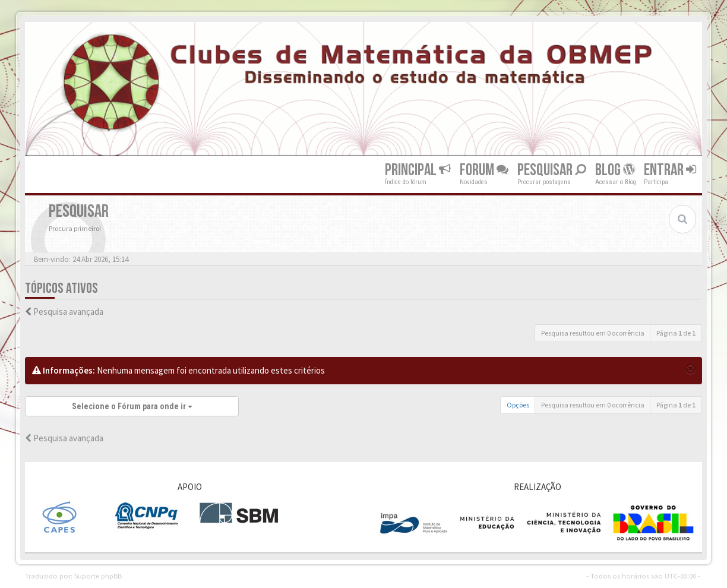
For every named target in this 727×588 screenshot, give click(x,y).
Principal (418, 170)
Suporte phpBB (98, 576)
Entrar (670, 170)
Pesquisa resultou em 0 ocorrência (593, 333)
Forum (484, 170)
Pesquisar (552, 170)
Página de (676, 333)
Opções (518, 405)
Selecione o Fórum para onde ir (132, 406)
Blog (615, 170)
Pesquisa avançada (68, 312)
